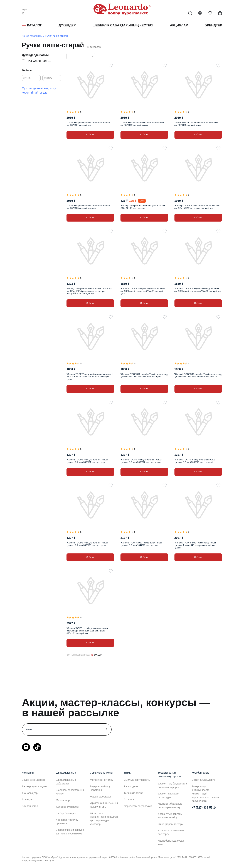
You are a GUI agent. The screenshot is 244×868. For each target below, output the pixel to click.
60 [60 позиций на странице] (95, 655)
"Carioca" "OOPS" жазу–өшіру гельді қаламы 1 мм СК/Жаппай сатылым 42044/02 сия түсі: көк (198, 290)
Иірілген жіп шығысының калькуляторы (105, 805)
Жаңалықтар (30, 793)
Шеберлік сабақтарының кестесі (123, 25)
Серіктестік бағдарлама (138, 806)
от (24, 78)
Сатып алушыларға (204, 780)
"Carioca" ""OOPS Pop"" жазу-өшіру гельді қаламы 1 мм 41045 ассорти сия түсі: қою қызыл (195, 545)
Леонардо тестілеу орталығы (67, 822)
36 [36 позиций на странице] (92, 655)
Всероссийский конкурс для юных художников (70, 832)
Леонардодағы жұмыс (35, 786)
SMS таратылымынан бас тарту (171, 832)
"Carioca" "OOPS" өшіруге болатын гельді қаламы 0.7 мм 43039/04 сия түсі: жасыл (141, 461)
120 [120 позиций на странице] (99, 655)
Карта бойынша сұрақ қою (171, 842)
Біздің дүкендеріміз (34, 780)
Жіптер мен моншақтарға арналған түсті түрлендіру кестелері (104, 819)
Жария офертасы (100, 797)
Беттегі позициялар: (78, 655)
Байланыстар (30, 806)
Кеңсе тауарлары (32, 36)
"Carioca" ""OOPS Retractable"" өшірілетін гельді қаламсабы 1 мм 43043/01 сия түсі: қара (144, 375)
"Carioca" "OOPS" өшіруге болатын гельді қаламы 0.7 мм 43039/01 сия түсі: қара (87, 461)
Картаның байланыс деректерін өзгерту (170, 806)
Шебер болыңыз (66, 813)
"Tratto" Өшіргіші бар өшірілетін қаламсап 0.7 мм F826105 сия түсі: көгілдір (89, 207)
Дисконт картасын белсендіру (169, 795)
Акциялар (179, 25)
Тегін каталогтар (134, 793)
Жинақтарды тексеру (170, 824)
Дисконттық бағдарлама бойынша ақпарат (172, 785)
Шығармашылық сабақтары (66, 782)
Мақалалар (63, 800)
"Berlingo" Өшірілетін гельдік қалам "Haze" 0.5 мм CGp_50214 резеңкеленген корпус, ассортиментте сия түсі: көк (89, 291)
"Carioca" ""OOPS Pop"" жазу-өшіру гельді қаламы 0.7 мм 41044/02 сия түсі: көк (141, 544)
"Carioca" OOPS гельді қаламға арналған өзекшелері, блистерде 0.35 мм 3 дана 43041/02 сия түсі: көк (87, 631)
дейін (47, 78)
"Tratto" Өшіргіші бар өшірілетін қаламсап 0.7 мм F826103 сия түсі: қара (197, 124)
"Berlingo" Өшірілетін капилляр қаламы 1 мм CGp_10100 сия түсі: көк (143, 207)
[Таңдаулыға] (111, 66)
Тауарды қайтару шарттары (100, 788)
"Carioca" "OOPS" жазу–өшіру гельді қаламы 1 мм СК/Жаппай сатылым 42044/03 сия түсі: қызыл (90, 377)
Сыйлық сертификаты (137, 780)
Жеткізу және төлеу (102, 780)
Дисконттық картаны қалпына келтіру (170, 816)
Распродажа (131, 786)
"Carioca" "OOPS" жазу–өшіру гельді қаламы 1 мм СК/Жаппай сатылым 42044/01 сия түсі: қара (144, 291)
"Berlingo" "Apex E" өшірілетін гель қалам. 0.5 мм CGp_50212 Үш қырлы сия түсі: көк (197, 207)
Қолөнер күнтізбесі (67, 807)
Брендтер (213, 25)
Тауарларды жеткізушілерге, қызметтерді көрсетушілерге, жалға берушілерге (205, 794)
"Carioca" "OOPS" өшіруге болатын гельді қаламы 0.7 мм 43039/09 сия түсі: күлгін (195, 461)
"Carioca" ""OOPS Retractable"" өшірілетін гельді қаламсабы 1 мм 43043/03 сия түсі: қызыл (198, 375)
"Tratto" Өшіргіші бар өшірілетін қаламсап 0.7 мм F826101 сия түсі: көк (89, 124)
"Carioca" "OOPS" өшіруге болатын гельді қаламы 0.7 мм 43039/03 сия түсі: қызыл (87, 544)
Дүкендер (67, 25)
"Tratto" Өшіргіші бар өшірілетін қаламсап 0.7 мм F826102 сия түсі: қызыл (143, 124)
